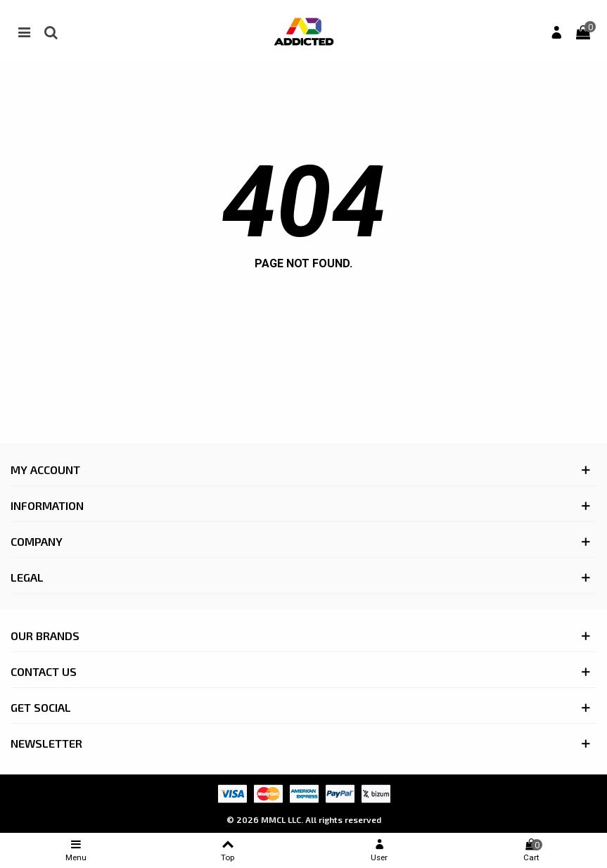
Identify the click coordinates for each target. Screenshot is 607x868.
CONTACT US (44, 671)
